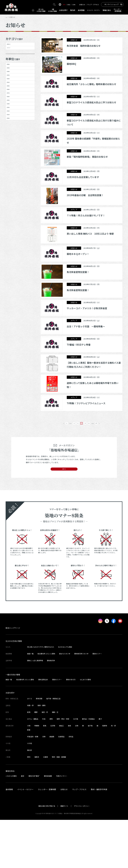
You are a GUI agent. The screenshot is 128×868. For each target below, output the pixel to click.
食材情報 (81, 10)
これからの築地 (11, 824)
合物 (77, 774)
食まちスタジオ (65, 702)
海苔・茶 (45, 760)
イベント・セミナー (25, 838)
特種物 (37, 774)
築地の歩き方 (71, 728)
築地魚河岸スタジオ (81, 702)
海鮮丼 (37, 805)
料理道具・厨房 (33, 785)
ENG (69, 5)
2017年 (11, 138)
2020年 (11, 123)
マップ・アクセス (93, 5)
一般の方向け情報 (13, 723)
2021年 (11, 115)
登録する (64, 515)
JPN (64, 5)
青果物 (105, 774)
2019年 (11, 131)
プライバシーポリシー (82, 854)
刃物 (44, 785)
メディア (12, 54)
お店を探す (63, 10)
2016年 (11, 146)
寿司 (29, 805)
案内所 (73, 10)
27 (105, 467)
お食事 (46, 805)
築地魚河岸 (51, 709)
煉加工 (61, 774)
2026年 (11, 75)
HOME (8, 17)
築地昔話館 (48, 824)
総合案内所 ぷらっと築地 (46, 702)
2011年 (11, 186)
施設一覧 (30, 702)
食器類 (52, 785)
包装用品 (61, 785)
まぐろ (30, 747)
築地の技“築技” (34, 824)
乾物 (29, 760)
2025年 (11, 83)
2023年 (11, 99)
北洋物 (53, 774)
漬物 (51, 767)
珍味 (44, 767)
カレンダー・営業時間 (47, 838)
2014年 (11, 162)
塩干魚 (90, 774)
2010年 (11, 194)
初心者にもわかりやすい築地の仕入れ (41, 695)
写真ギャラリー (62, 824)
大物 (29, 774)
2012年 (11, 178)
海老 (69, 774)
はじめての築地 (85, 728)
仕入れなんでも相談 (65, 695)
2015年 (11, 154)
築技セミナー (97, 702)
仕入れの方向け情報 (14, 689)
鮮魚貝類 (39, 747)
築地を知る (107, 10)
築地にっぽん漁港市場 (35, 709)
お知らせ (82, 5)
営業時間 (118, 10)
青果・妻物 (41, 754)
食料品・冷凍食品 (88, 767)
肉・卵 (113, 774)
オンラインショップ (111, 4)
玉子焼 (76, 767)
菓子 (100, 767)
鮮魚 (45, 774)
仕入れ (41, 10)
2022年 (11, 107)
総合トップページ (13, 676)
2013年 (11, 170)
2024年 (11, 91)
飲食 (29, 778)
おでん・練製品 (33, 767)
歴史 (23, 824)
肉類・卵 (30, 754)
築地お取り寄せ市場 (46, 854)
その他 (30, 792)
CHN (74, 5)
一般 (52, 10)
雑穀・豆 (55, 760)
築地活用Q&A (43, 728)
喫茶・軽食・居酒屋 (59, 805)
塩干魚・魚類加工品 (53, 747)
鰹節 (36, 760)
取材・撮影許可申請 (99, 838)
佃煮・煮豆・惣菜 (63, 767)
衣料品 (71, 785)
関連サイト (64, 854)
